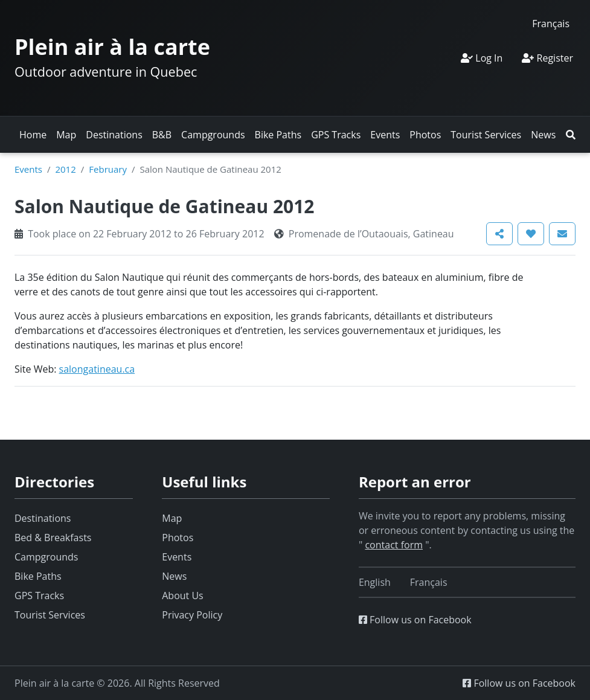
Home (33, 135)
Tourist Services (486, 135)
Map (66, 135)
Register (547, 58)
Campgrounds (213, 135)
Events (385, 135)
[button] (571, 135)
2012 (65, 169)
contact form (394, 545)
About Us (183, 596)
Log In (482, 58)
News (543, 135)
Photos (425, 135)
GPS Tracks (336, 135)
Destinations (114, 135)
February (108, 169)
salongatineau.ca (97, 369)
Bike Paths (278, 135)
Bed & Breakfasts (53, 538)
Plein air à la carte (112, 47)
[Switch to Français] (551, 23)
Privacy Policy (192, 615)
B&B (162, 135)
